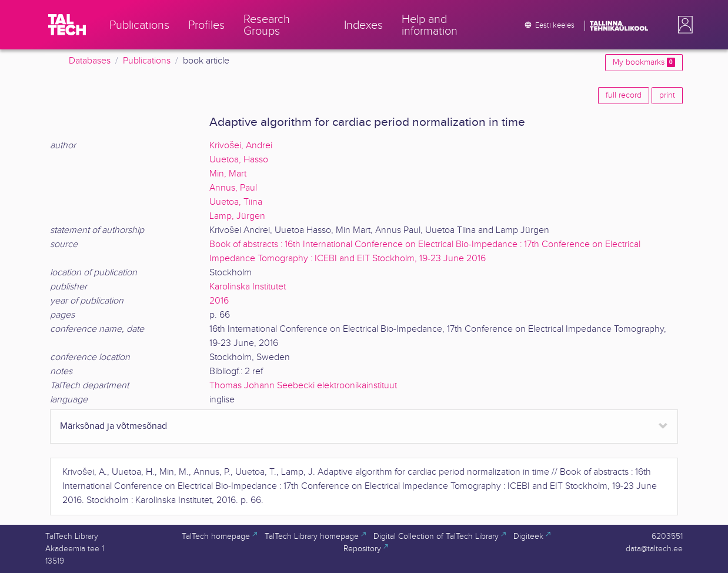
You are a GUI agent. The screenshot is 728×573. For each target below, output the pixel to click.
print (667, 95)
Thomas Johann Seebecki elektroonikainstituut (303, 386)
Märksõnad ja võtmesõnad (113, 426)
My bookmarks (644, 62)
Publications (147, 61)
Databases (90, 61)
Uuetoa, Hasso (239, 160)
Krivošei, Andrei (241, 146)
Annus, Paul (233, 188)
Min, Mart (228, 174)
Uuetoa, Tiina (236, 202)
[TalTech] (67, 25)
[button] (683, 25)
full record (624, 95)
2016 (219, 301)
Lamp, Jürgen (237, 216)
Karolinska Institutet (248, 287)
